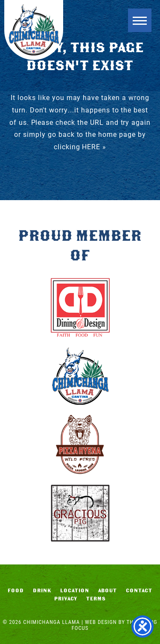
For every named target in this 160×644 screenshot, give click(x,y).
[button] (140, 20)
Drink (42, 591)
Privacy (66, 599)
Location (75, 591)
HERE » (94, 146)
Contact (139, 591)
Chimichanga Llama (34, 30)
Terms (96, 599)
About (108, 591)
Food (16, 591)
